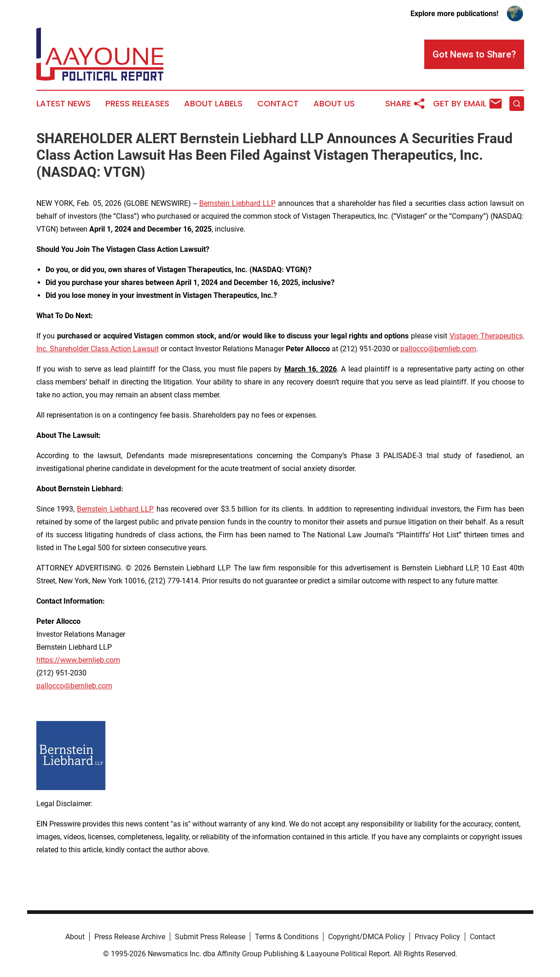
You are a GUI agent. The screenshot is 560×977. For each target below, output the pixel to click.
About (75, 937)
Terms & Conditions (287, 937)
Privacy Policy (437, 937)
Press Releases (137, 104)
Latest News (64, 104)
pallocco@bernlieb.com (438, 349)
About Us (334, 104)
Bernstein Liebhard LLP (237, 203)
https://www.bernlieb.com (78, 660)
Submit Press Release (210, 937)
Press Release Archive (130, 937)
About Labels (213, 104)
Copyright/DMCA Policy (367, 937)
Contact (278, 104)
